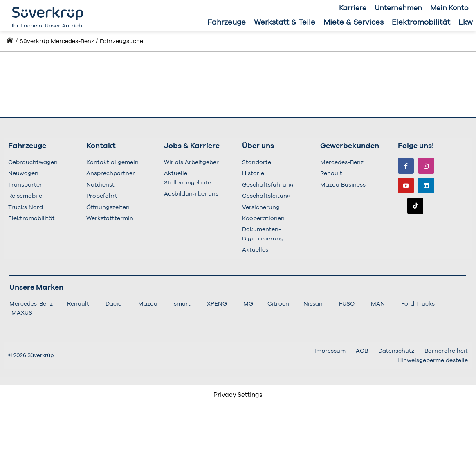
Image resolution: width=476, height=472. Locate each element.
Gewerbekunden (350, 146)
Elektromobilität (421, 22)
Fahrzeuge (227, 22)
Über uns (258, 146)
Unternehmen (398, 8)
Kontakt (101, 146)
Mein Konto (449, 8)
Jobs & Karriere (192, 146)
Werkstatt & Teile (285, 22)
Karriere (353, 8)
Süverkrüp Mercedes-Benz (57, 41)
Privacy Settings (238, 395)
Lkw (466, 22)
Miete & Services (354, 22)
